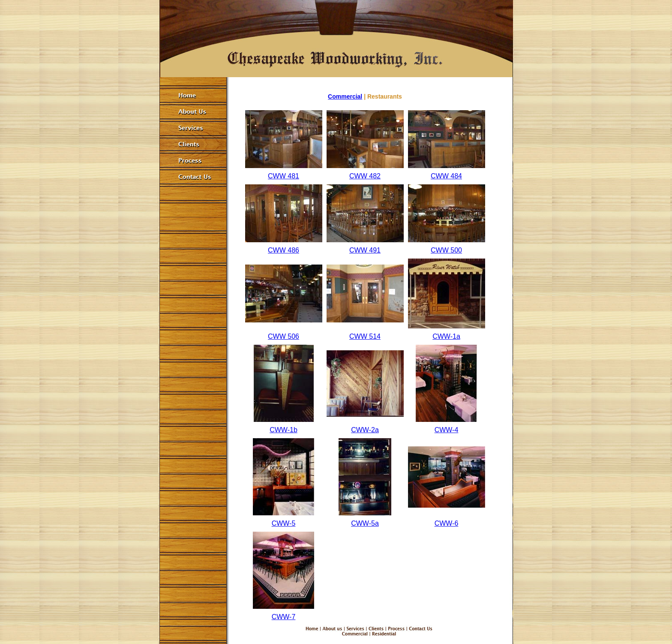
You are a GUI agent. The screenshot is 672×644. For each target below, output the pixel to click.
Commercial (345, 96)
